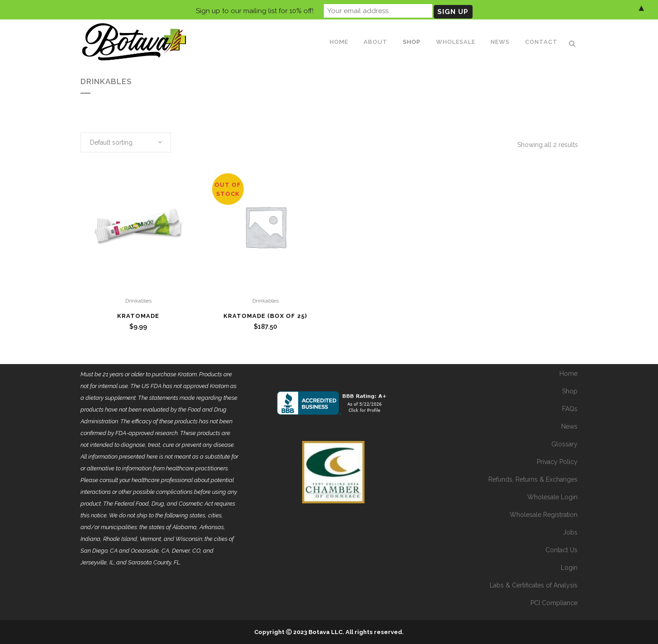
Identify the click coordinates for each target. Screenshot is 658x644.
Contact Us (561, 550)
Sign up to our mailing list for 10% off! (255, 9)
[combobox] (126, 142)
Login (569, 568)
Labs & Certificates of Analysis (534, 585)
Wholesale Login (552, 497)
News (569, 426)
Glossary (564, 444)
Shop (570, 391)
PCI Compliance (554, 603)
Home (568, 374)
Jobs (570, 532)
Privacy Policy (557, 462)
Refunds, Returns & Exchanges (533, 479)
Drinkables (138, 301)
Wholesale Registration (544, 515)
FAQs (570, 409)
